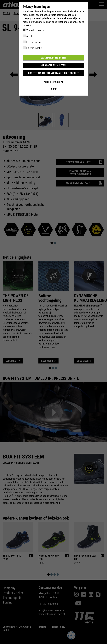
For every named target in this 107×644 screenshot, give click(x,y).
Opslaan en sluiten (54, 65)
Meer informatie (53, 82)
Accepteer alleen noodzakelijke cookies (53, 73)
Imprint (54, 89)
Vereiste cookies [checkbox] (35, 30)
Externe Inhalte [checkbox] (34, 48)
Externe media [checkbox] (34, 42)
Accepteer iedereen (53, 57)
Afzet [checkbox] (29, 36)
